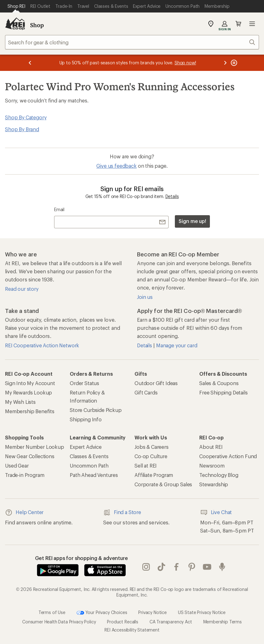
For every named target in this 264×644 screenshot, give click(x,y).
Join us (145, 297)
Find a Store (122, 513)
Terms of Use (52, 612)
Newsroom (212, 466)
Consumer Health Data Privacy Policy (59, 622)
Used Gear (17, 466)
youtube (207, 567)
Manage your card (177, 345)
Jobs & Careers (152, 447)
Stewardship (214, 484)
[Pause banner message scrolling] (233, 63)
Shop (37, 25)
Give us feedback (116, 166)
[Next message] (225, 63)
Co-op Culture (151, 456)
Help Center (24, 513)
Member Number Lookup (35, 447)
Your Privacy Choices (102, 613)
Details (172, 196)
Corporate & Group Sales (163, 484)
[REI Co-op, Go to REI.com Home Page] (15, 24)
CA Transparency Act (171, 622)
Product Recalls (123, 622)
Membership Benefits (30, 411)
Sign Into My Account (30, 383)
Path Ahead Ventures (94, 475)
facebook (176, 567)
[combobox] (132, 42)
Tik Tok (161, 567)
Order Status (84, 383)
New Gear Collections (30, 456)
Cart (238, 24)
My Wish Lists (20, 402)
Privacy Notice (152, 612)
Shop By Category (26, 117)
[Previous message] (30, 63)
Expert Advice (86, 447)
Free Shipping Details (223, 392)
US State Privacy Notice (202, 612)
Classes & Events (89, 456)
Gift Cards (146, 392)
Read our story (22, 289)
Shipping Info (86, 419)
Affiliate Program (154, 475)
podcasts (222, 567)
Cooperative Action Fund (228, 456)
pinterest (192, 567)
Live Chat (216, 513)
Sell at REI (146, 466)
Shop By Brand (22, 129)
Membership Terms (223, 622)
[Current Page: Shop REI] (16, 6)
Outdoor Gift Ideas (156, 383)
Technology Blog (219, 475)
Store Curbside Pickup (96, 410)
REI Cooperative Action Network (42, 345)
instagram (146, 567)
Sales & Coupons (219, 383)
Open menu (252, 24)
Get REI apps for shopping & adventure (81, 558)
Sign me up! (192, 221)
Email (59, 209)
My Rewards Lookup (28, 392)
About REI (211, 447)
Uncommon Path (89, 466)
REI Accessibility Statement (132, 630)
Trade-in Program (25, 475)
